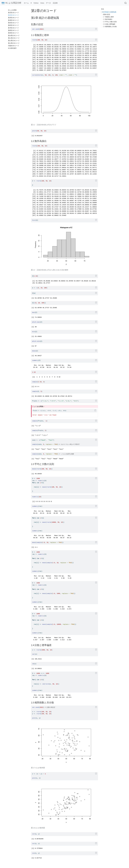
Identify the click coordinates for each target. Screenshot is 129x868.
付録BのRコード (14, 46)
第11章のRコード (14, 38)
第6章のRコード (13, 25)
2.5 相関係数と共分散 (110, 27)
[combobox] (126, 3)
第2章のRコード (13, 15)
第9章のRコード (13, 33)
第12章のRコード (14, 41)
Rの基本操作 (12, 48)
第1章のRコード (13, 13)
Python (36, 3)
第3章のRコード (13, 18)
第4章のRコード (13, 20)
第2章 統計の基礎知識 (109, 12)
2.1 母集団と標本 (108, 17)
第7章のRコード (13, 28)
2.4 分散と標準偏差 (109, 24)
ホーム (26, 3)
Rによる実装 (12, 10)
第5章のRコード (13, 23)
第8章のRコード (13, 30)
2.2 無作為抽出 (108, 19)
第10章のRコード (14, 36)
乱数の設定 (107, 14)
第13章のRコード (14, 43)
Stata (42, 3)
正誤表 (55, 3)
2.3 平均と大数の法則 (110, 22)
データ (48, 3)
